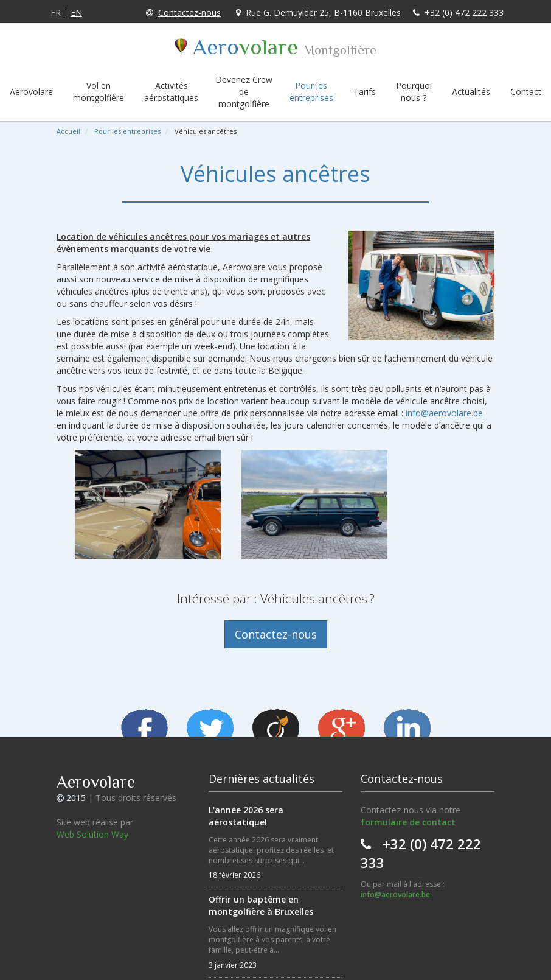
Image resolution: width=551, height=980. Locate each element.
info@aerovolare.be (444, 413)
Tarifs (365, 92)
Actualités (471, 92)
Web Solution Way (92, 834)
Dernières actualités (262, 779)
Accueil (68, 131)
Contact (526, 92)
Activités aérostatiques (171, 92)
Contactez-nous (183, 12)
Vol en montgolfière (99, 92)
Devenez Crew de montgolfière (244, 92)
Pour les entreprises (311, 92)
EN (76, 12)
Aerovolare (31, 92)
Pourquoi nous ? (414, 92)
